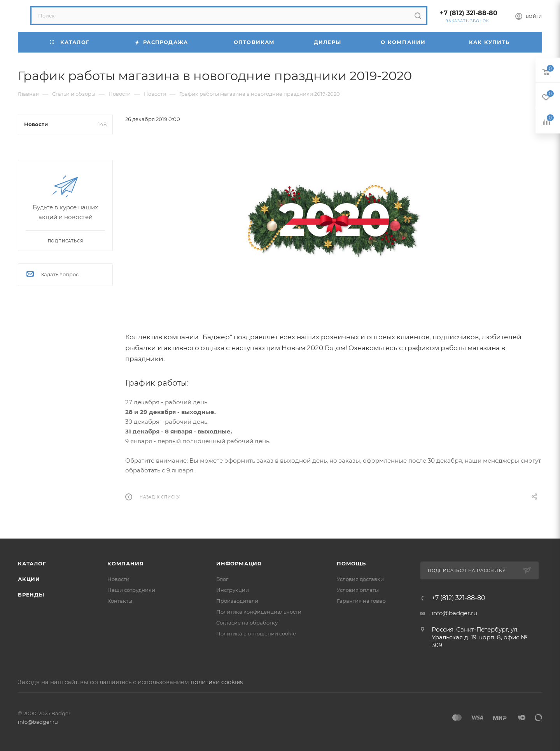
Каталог (32, 563)
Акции (29, 579)
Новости (118, 579)
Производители (237, 601)
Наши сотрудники (131, 590)
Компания (125, 563)
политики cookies (217, 682)
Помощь (351, 563)
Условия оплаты (358, 590)
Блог (222, 579)
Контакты (120, 601)
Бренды (31, 595)
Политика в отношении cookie (256, 633)
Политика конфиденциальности (259, 612)
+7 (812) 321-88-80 (469, 13)
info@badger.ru (454, 613)
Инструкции (233, 590)
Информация (239, 563)
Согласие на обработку (247, 623)
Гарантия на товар (361, 601)
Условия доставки (360, 579)
